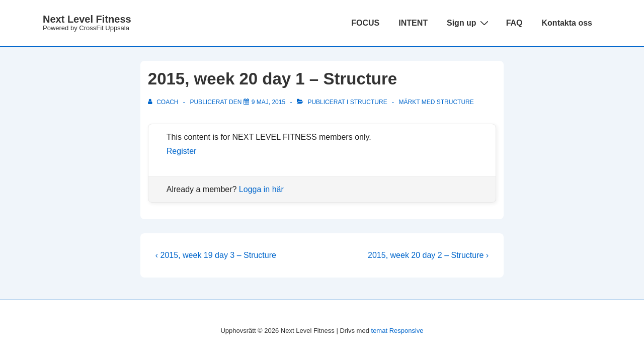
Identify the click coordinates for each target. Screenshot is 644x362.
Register (182, 151)
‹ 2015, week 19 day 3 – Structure (216, 255)
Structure (369, 102)
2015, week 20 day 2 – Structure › (428, 255)
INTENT (413, 23)
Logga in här (261, 189)
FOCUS (365, 23)
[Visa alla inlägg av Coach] (164, 102)
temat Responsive (397, 331)
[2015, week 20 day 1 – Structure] (268, 102)
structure (455, 102)
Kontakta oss (567, 23)
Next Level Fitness (87, 19)
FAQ (514, 23)
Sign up (469, 23)
